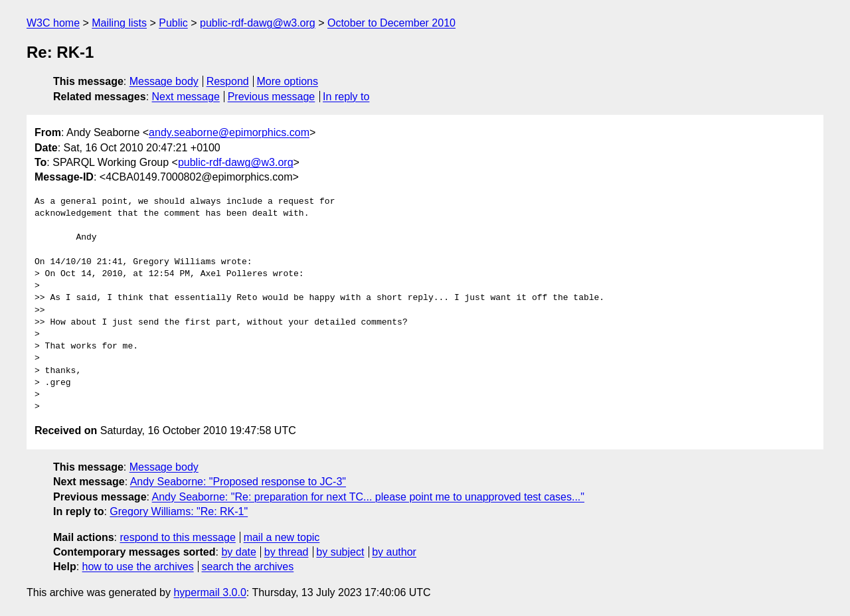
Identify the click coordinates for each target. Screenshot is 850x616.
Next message (186, 97)
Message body (164, 81)
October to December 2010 (391, 23)
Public (173, 23)
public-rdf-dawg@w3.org (258, 23)
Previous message (272, 97)
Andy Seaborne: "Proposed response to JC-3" (238, 482)
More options (288, 81)
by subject (340, 552)
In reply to (346, 97)
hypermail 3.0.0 (210, 592)
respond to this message (177, 537)
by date (238, 552)
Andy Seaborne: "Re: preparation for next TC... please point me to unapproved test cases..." (368, 497)
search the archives (248, 567)
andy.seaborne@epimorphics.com (229, 132)
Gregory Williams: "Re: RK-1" (179, 511)
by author (394, 552)
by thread (287, 552)
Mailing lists (119, 23)
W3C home (53, 23)
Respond (228, 81)
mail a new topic (282, 537)
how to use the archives (138, 567)
